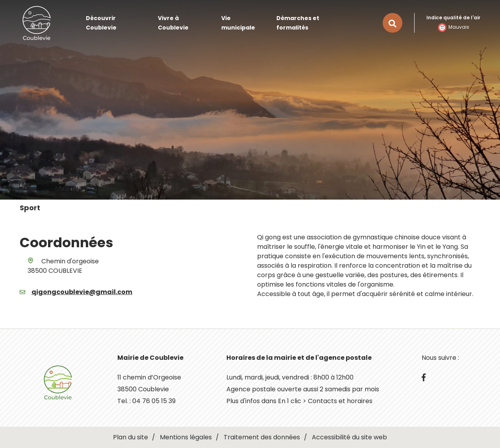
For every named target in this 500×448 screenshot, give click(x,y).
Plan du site (131, 437)
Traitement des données (262, 437)
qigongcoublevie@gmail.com (82, 292)
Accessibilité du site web (349, 437)
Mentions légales (186, 437)
